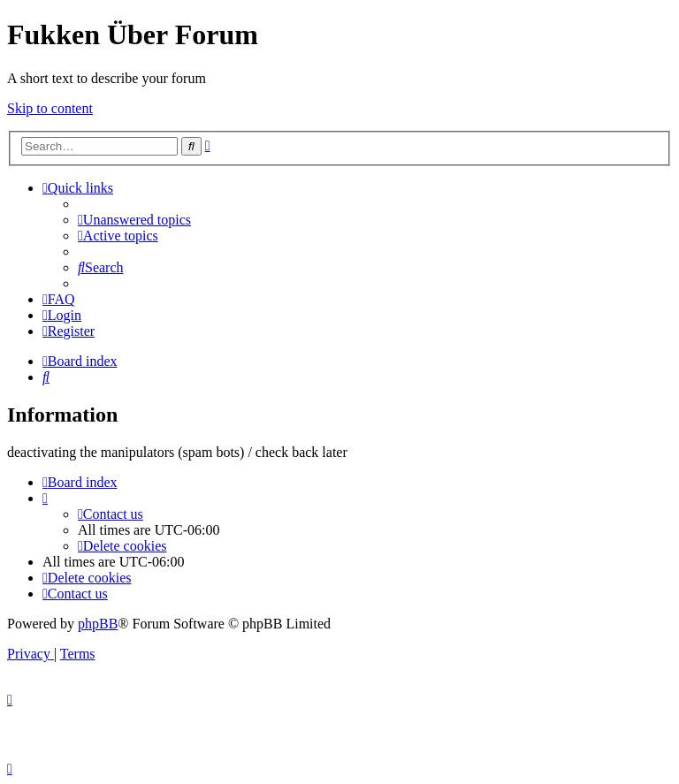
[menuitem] (134, 220)
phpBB (98, 624)
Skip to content (50, 108)
